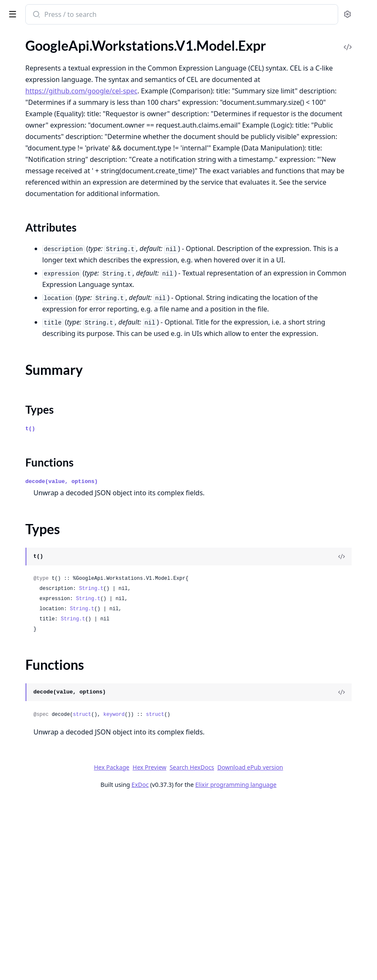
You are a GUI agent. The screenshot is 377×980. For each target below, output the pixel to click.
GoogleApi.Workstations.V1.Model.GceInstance (60, 275)
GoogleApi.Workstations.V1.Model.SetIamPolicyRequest (60, 560)
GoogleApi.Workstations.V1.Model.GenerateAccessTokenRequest (60, 332)
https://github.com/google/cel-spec (208, 134)
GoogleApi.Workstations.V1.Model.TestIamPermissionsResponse (60, 617)
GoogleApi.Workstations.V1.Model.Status (60, 583)
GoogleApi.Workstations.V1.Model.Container (60, 157)
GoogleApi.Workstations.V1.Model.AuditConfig (60, 100)
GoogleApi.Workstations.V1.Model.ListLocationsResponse (60, 378)
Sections (27, 218)
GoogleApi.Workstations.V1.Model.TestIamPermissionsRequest (60, 606)
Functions (29, 248)
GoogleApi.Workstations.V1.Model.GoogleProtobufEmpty (60, 355)
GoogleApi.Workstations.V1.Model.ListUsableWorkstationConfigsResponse (60, 400)
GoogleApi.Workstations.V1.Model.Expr (60, 203)
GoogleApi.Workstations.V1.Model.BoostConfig (60, 135)
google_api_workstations (52, 10)
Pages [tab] (15, 36)
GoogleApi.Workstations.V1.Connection (60, 78)
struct (209, 894)
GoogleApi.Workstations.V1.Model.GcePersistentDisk (60, 298)
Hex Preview (213, 947)
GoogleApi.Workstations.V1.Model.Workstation (60, 629)
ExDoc (204, 964)
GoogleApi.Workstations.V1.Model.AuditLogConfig (60, 112)
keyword (241, 894)
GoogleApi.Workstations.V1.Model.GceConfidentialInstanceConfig (60, 263)
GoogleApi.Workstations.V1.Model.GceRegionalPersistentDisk (60, 309)
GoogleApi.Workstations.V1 (47, 55)
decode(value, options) (188, 661)
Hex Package (175, 947)
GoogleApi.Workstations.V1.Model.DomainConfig (60, 180)
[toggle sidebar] (116, 14)
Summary (28, 228)
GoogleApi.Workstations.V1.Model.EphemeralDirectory (60, 192)
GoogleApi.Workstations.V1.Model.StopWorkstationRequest (60, 594)
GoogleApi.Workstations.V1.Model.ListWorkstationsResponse (60, 446)
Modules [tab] (51, 36)
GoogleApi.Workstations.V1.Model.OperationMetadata (60, 480)
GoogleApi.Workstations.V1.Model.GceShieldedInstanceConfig (60, 321)
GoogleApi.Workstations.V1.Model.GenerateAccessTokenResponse (60, 343)
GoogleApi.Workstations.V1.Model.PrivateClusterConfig (60, 526)
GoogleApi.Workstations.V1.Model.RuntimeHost (60, 549)
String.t (218, 768)
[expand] (118, 56)
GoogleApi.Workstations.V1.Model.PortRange (60, 515)
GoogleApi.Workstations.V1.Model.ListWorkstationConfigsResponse (60, 435)
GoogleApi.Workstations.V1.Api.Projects (60, 66)
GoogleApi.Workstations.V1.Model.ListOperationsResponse (60, 389)
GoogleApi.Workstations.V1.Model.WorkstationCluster (60, 640)
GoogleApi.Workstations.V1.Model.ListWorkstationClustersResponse (60, 423)
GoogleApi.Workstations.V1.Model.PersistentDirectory (60, 492)
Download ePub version (314, 947)
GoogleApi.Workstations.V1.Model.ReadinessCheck (60, 537)
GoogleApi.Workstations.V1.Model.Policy (60, 503)
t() (157, 608)
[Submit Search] (162, 15)
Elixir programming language (299, 964)
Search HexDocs (255, 947)
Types (23, 238)
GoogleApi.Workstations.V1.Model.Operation (60, 469)
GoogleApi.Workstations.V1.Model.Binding (60, 123)
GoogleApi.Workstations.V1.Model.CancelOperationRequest (60, 146)
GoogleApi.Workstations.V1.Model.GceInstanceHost (60, 286)
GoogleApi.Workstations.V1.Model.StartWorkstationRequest (60, 572)
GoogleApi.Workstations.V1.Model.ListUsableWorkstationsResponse (60, 412)
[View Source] (342, 736)
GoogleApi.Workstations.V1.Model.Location (60, 457)
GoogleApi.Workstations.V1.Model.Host (60, 366)
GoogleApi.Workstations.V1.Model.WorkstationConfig (60, 651)
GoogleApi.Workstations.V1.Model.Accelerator (60, 89)
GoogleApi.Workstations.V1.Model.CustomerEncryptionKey (60, 169)
